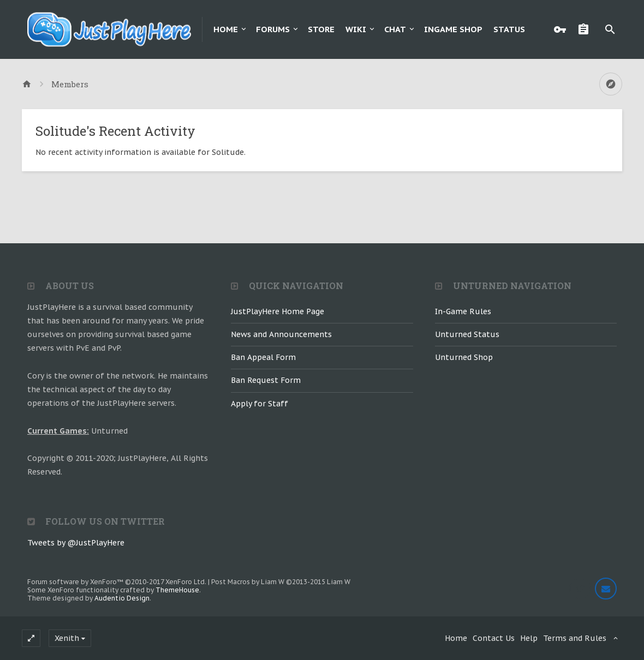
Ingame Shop (453, 29)
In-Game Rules (463, 311)
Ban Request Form (266, 380)
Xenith (67, 638)
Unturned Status (467, 334)
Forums (273, 29)
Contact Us (494, 638)
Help (529, 638)
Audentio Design (122, 598)
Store (321, 29)
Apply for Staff (260, 404)
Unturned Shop (464, 357)
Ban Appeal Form (263, 357)
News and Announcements (281, 334)
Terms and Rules (575, 638)
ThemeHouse (177, 590)
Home (226, 29)
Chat (395, 29)
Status (509, 29)
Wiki (356, 29)
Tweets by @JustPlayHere (76, 543)
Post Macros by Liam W (281, 582)
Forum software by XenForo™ (117, 582)
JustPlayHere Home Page (278, 311)
